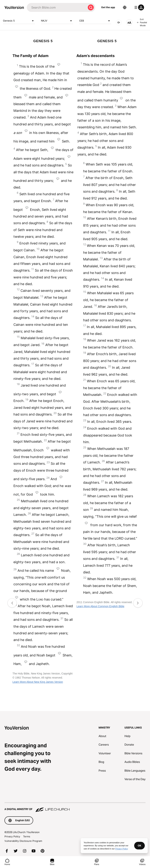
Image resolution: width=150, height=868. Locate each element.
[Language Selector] (125, 7)
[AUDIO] (119, 22)
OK (139, 846)
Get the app (108, 7)
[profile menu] (138, 7)
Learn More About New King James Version (38, 682)
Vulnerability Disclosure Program (23, 841)
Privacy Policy (12, 836)
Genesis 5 (19, 21)
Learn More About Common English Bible (100, 606)
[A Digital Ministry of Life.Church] (75, 807)
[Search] (57, 7)
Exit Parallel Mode (142, 22)
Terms (27, 836)
